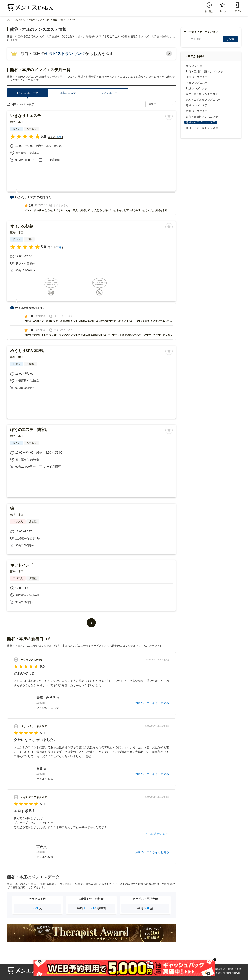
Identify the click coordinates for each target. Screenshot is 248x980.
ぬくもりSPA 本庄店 (28, 351)
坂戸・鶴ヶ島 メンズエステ (202, 94)
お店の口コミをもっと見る (152, 703)
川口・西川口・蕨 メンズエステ (205, 71)
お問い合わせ (234, 969)
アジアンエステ (108, 93)
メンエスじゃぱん (16, 20)
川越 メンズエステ (197, 88)
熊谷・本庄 (17, 122)
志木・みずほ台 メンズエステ (203, 100)
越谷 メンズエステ (197, 105)
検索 (231, 39)
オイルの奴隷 (22, 226)
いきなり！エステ (26, 116)
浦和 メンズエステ (197, 77)
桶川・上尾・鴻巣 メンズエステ (205, 128)
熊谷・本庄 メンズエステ (201, 122)
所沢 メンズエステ (197, 83)
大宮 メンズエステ (197, 66)
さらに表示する (155, 834)
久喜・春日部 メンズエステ (202, 117)
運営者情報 (219, 969)
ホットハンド (22, 565)
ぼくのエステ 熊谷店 (29, 430)
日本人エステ (68, 93)
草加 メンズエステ (197, 111)
